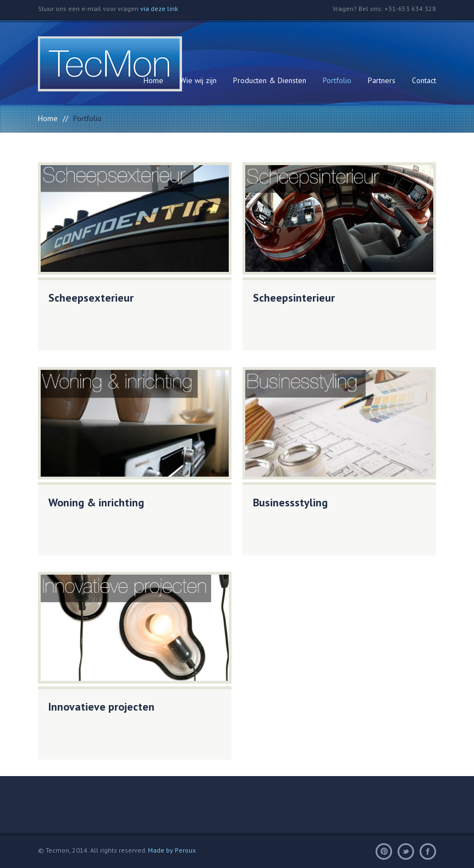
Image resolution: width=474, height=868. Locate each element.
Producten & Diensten (270, 80)
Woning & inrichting (96, 503)
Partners (382, 80)
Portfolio (337, 80)
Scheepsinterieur (294, 298)
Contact (424, 80)
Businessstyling (290, 503)
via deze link (159, 9)
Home (153, 80)
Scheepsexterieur (91, 298)
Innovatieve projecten (101, 707)
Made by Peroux (172, 850)
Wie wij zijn (198, 80)
